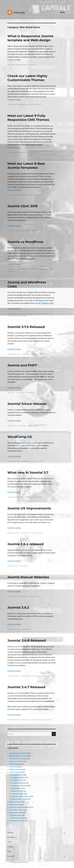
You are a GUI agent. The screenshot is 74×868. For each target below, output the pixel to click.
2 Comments (30, 393)
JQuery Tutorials (16, 802)
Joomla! (10, 833)
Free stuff (11, 856)
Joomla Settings (17, 794)
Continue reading (14, 60)
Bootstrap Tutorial (16, 761)
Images (10, 847)
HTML (10, 842)
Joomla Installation (19, 783)
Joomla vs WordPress (25, 242)
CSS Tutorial (14, 767)
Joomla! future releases (27, 404)
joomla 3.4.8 (35, 676)
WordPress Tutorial (17, 821)
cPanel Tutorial (15, 764)
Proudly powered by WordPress (19, 862)
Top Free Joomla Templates (20, 807)
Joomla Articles (17, 775)
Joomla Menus (17, 788)
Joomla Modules (17, 791)
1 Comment (32, 65)
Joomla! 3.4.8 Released (27, 640)
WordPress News (43, 269)
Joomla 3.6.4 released (25, 544)
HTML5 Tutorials (16, 769)
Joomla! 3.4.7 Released (26, 687)
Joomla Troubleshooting (21, 796)
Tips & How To (15, 804)
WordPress (12, 837)
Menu (62, 12)
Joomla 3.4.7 (35, 720)
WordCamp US (20, 437)
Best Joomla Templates (18, 753)
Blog (9, 851)
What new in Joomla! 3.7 (28, 472)
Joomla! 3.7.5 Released (26, 327)
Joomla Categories (18, 778)
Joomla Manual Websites (28, 577)
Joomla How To (17, 780)
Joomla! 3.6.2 (18, 607)
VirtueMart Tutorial (17, 810)
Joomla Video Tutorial (20, 799)
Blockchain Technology (18, 759)
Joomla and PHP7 (22, 365)
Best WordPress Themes (19, 756)
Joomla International (19, 786)
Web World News (21, 65)
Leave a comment (35, 104)
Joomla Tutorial (15, 772)
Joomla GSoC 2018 (22, 206)
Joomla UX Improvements (29, 508)
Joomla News (20, 231)
